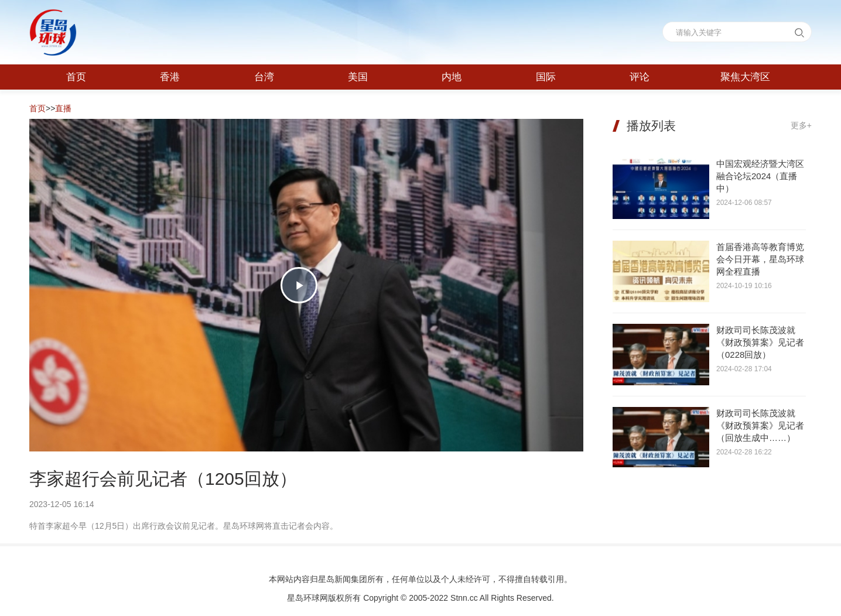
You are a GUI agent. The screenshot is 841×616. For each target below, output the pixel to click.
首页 (37, 108)
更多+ (801, 125)
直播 (63, 108)
